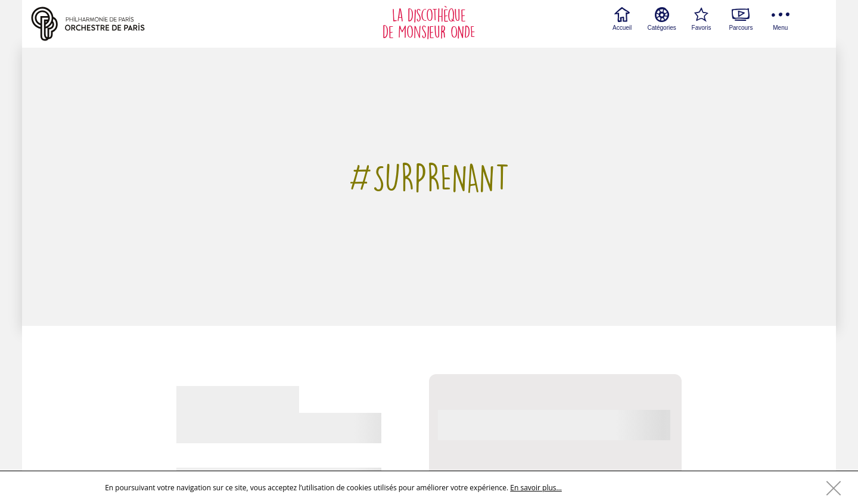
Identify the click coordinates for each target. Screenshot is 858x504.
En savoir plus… (536, 488)
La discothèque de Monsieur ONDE (429, 24)
